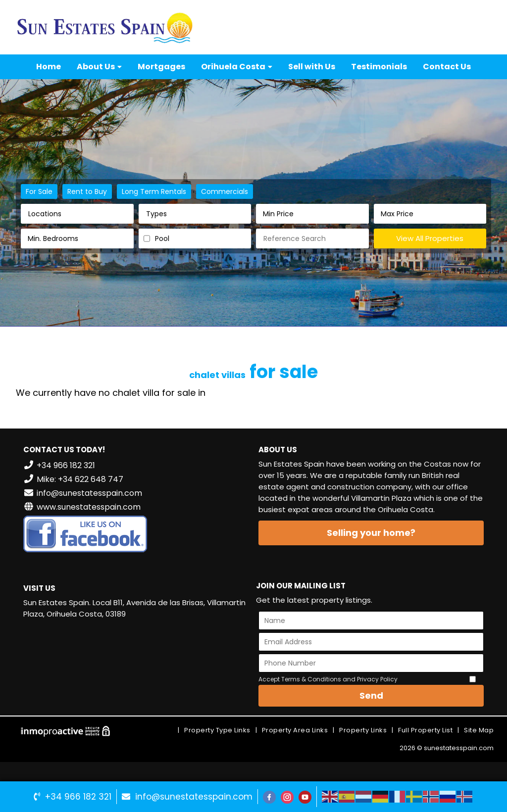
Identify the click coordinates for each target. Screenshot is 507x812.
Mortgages (161, 67)
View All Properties (430, 238)
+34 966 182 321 (78, 797)
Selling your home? (371, 533)
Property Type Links (217, 730)
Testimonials (379, 67)
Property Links (363, 730)
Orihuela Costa (237, 67)
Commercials (225, 191)
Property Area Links (295, 730)
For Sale (39, 191)
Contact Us (447, 67)
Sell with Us (312, 67)
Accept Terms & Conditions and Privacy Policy (328, 679)
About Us (99, 67)
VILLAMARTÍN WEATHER (136, 664)
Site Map (479, 730)
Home (49, 67)
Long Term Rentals (154, 191)
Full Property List (425, 730)
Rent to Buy (87, 191)
